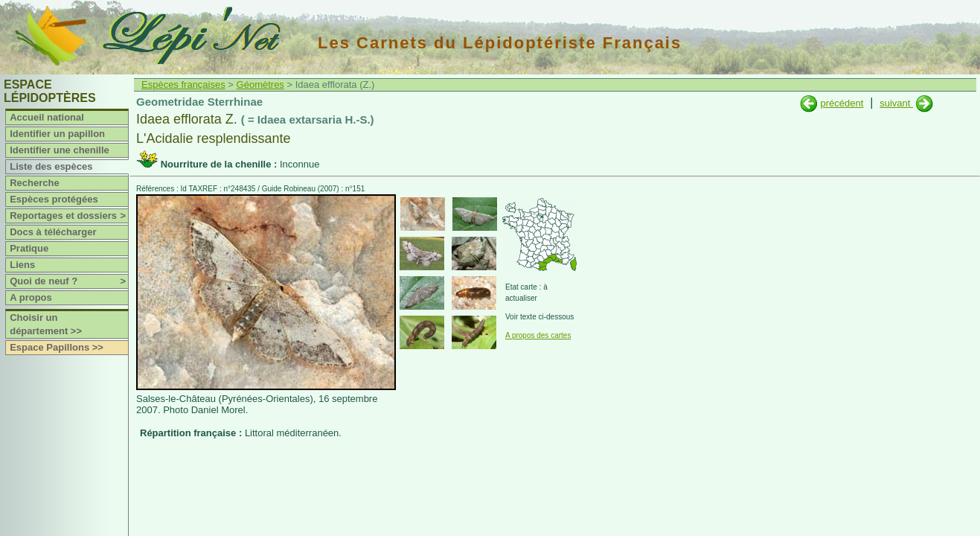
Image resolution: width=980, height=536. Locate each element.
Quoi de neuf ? (69, 281)
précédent (842, 103)
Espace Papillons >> (57, 347)
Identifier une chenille (60, 150)
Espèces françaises (183, 84)
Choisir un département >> (46, 324)
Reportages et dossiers (69, 216)
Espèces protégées (54, 199)
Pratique (29, 248)
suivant (896, 103)
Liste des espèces (51, 166)
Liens (22, 265)
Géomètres (260, 84)
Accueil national (47, 117)
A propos (31, 297)
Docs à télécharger (53, 232)
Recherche (34, 183)
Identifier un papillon (57, 134)
